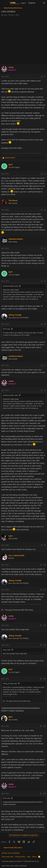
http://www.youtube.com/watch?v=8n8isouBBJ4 (22, 153)
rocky (5, 15)
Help (29, 857)
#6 (45, 324)
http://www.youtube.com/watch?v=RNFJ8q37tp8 (22, 604)
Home (34, 857)
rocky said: (7, 650)
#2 (45, 174)
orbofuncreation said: (10, 286)
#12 (44, 625)
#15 (44, 726)
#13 (44, 645)
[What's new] (39, 3)
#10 (44, 565)
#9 (45, 545)
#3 (45, 210)
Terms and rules (8, 857)
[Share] (42, 77)
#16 (44, 793)
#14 (44, 679)
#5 (45, 281)
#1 (45, 77)
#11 (44, 590)
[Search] (44, 3)
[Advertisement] (23, 41)
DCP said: (7, 329)
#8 (45, 390)
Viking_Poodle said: (10, 684)
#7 (45, 365)
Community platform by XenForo (20, 861)
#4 (45, 248)
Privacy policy (20, 857)
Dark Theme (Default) (11, 853)
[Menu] (3, 3)
